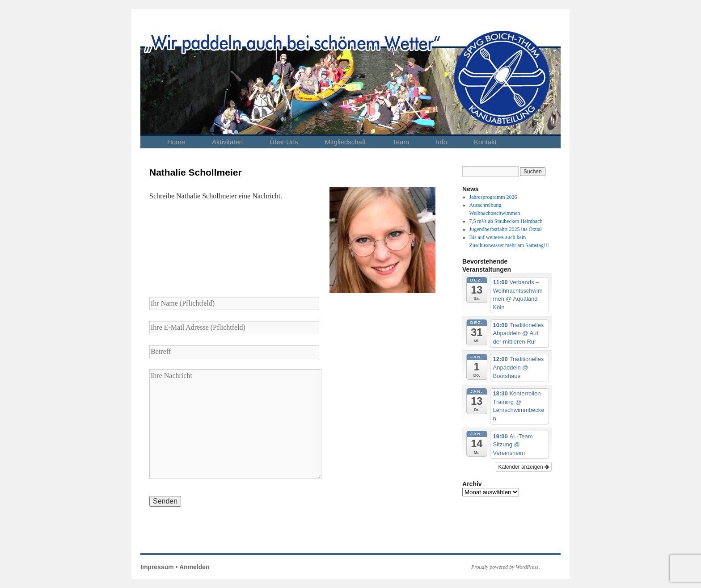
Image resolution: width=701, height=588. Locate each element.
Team (401, 142)
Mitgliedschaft (346, 142)
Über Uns (284, 142)
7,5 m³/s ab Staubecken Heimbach (506, 221)
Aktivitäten (227, 142)
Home (176, 142)
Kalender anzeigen (524, 467)
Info (441, 142)
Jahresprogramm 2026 (493, 197)
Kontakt (485, 142)
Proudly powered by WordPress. (506, 567)
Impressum (157, 567)
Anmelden (194, 567)
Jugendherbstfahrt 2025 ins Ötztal (506, 229)
